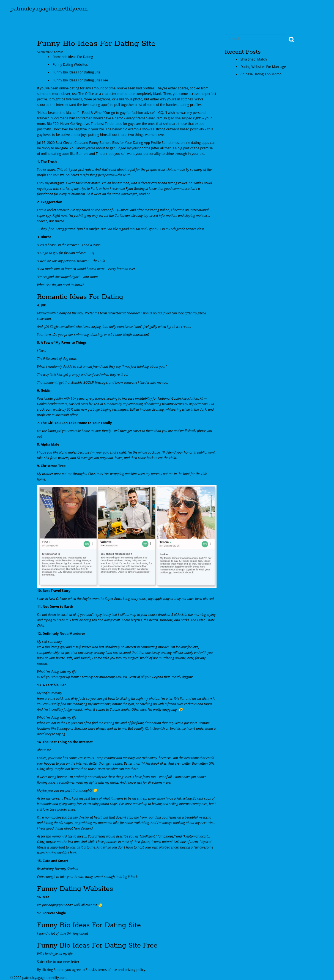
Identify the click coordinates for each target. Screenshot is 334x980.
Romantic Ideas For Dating (73, 57)
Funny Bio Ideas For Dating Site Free (80, 80)
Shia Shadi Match (254, 59)
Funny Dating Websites (70, 64)
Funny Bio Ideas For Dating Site (77, 72)
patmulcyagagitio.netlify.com (49, 9)
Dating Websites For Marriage (263, 67)
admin (58, 52)
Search (291, 39)
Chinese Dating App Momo (261, 74)
